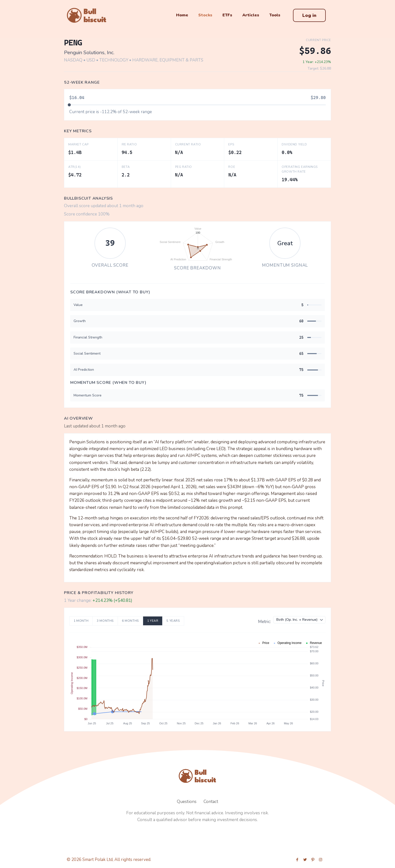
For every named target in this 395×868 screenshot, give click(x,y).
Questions (187, 802)
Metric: (265, 622)
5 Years (173, 621)
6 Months (130, 621)
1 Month (81, 621)
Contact (211, 802)
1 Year (153, 621)
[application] (197, 244)
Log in (309, 15)
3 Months (105, 621)
